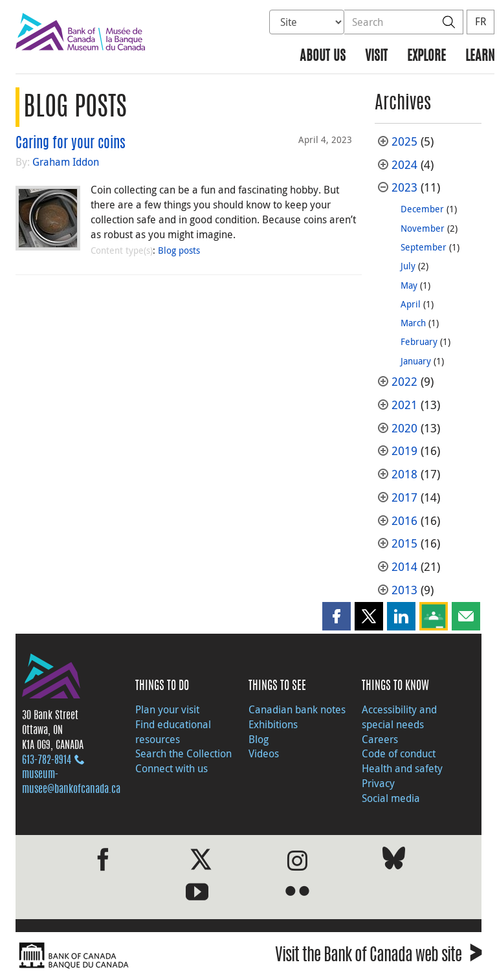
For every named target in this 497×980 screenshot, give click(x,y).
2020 (404, 428)
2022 (404, 382)
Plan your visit (167, 709)
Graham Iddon (66, 162)
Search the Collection (183, 753)
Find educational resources (173, 732)
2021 (404, 405)
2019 (404, 451)
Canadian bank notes (297, 709)
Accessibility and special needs (399, 717)
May (409, 285)
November (423, 228)
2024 (404, 165)
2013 (404, 590)
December (422, 209)
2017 (404, 497)
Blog (259, 739)
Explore (426, 57)
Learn (480, 57)
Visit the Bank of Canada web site (378, 957)
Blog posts (179, 250)
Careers (380, 739)
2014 (404, 567)
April (411, 304)
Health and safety (402, 768)
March (413, 323)
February (419, 341)
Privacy (378, 783)
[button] (337, 616)
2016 (404, 521)
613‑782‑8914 (47, 761)
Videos (264, 753)
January (416, 361)
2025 (404, 141)
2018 (404, 474)
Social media (391, 798)
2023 (404, 187)
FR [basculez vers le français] (480, 21)
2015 (404, 543)
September (424, 247)
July (408, 266)
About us (323, 57)
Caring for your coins (71, 144)
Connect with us (171, 768)
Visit (376, 57)
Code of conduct (399, 753)
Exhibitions (273, 724)
